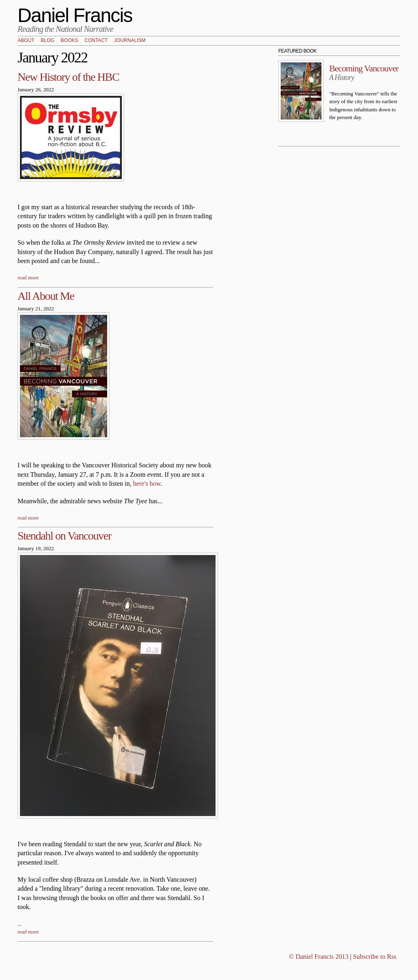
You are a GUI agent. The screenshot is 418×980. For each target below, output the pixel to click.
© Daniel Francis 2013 (319, 957)
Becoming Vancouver (364, 68)
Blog (47, 41)
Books (69, 41)
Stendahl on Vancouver (64, 536)
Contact (96, 41)
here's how (147, 483)
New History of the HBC (68, 77)
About (26, 41)
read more (28, 278)
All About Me (46, 296)
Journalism (130, 41)
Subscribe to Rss (375, 957)
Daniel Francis (75, 15)
